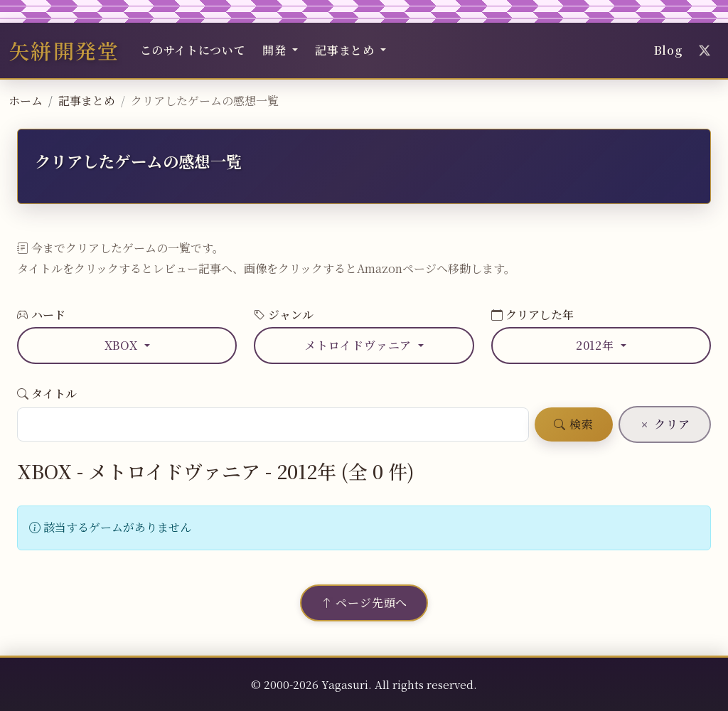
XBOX (123, 345)
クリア (665, 424)
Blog (668, 50)
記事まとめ (87, 101)
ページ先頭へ (364, 603)
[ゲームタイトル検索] (273, 424)
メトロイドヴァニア (360, 345)
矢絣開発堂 (64, 50)
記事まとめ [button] (346, 50)
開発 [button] (276, 50)
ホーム (26, 101)
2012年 (597, 345)
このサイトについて (193, 50)
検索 (573, 424)
